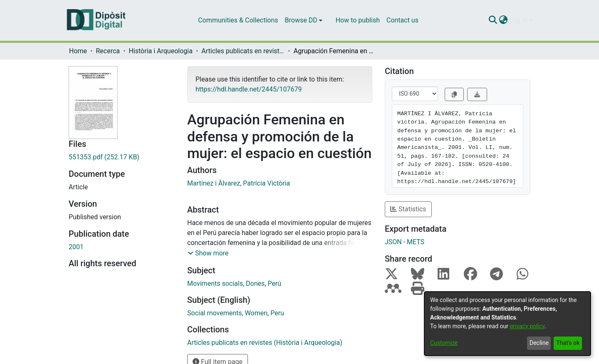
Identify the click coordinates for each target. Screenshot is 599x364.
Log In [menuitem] (518, 20)
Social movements (214, 313)
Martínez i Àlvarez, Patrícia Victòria (239, 183)
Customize (444, 343)
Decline (539, 343)
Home (78, 51)
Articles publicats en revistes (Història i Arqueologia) (243, 51)
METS (416, 242)
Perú (274, 284)
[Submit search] (493, 20)
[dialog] (507, 324)
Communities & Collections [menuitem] (238, 20)
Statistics (408, 209)
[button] (208, 253)
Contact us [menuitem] (402, 20)
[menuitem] (304, 20)
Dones (255, 284)
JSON (393, 242)
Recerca (108, 51)
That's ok (568, 343)
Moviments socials (215, 284)
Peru (277, 313)
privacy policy (527, 326)
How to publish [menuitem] (358, 20)
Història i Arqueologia (160, 51)
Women (256, 313)
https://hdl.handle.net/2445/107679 (249, 89)
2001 (76, 247)
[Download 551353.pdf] (122, 157)
